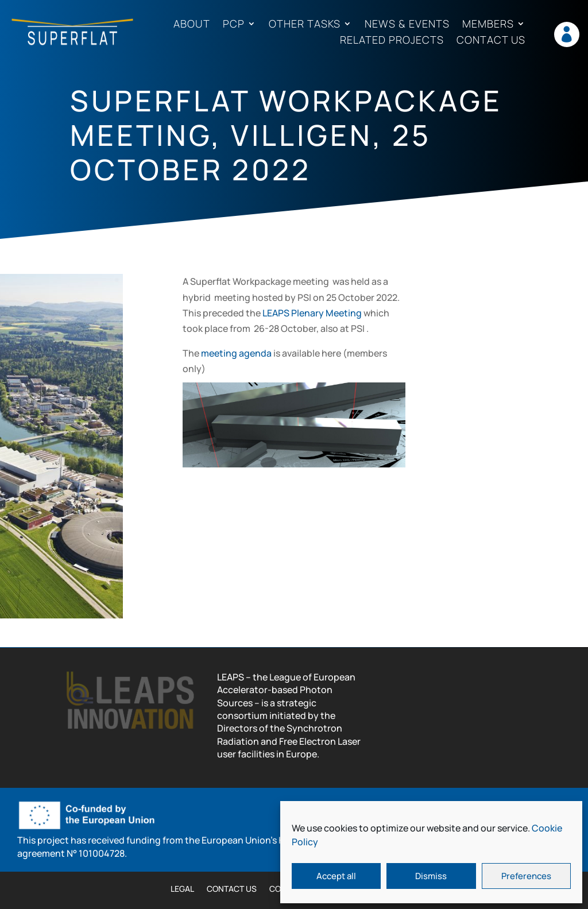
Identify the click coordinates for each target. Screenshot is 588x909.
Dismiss (431, 876)
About (192, 24)
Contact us (491, 40)
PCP (234, 24)
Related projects (392, 40)
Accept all (336, 876)
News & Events (407, 24)
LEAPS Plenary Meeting (312, 313)
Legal (182, 889)
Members (488, 24)
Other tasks (305, 24)
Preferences (526, 876)
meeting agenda (236, 353)
